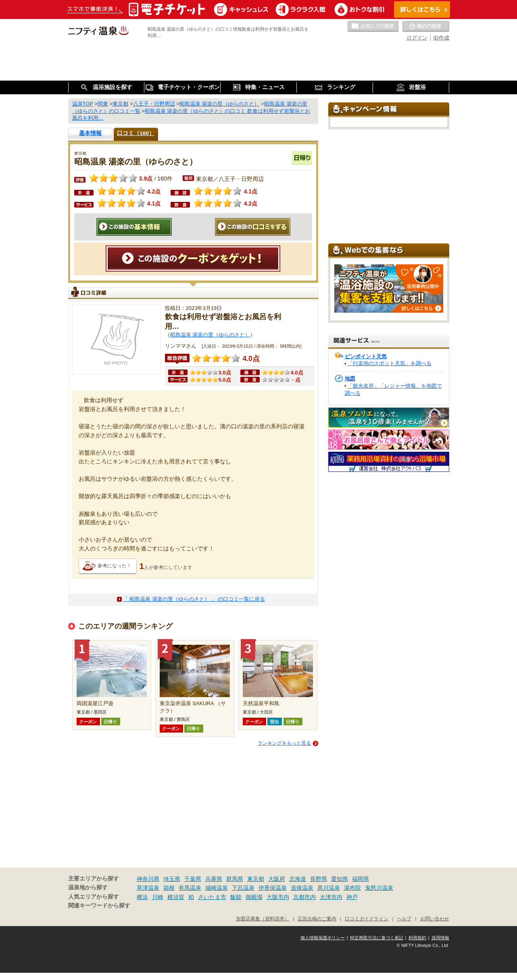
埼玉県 (172, 879)
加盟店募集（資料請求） (263, 919)
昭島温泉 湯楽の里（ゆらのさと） (210, 335)
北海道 (298, 879)
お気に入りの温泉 (373, 27)
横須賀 (176, 897)
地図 (350, 379)
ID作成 (441, 38)
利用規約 (417, 938)
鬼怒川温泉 (379, 888)
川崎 (158, 897)
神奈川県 (148, 879)
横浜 (142, 897)
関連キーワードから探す (99, 906)
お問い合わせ (435, 919)
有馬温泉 (190, 888)
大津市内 (331, 897)
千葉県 (193, 879)
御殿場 (254, 897)
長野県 (319, 879)
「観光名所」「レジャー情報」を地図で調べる (393, 389)
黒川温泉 (329, 888)
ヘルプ (404, 919)
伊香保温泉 (273, 888)
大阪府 (277, 879)
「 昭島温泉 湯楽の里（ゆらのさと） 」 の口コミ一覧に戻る (194, 599)
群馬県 (235, 879)
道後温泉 (302, 888)
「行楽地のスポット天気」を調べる (390, 363)
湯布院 (352, 888)
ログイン (417, 38)
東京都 (256, 879)
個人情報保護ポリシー (323, 938)
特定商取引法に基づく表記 (377, 938)
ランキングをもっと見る (284, 743)
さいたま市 (212, 897)
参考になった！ (115, 566)
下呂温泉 (243, 888)
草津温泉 (148, 888)
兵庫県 (214, 879)
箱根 (169, 888)
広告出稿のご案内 (317, 919)
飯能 (236, 897)
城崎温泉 (217, 888)
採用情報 (440, 938)
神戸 (352, 897)
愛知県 (340, 879)
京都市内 (304, 897)
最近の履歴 (426, 27)
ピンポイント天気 (366, 356)
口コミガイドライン (367, 919)
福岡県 (361, 879)
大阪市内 (278, 897)
